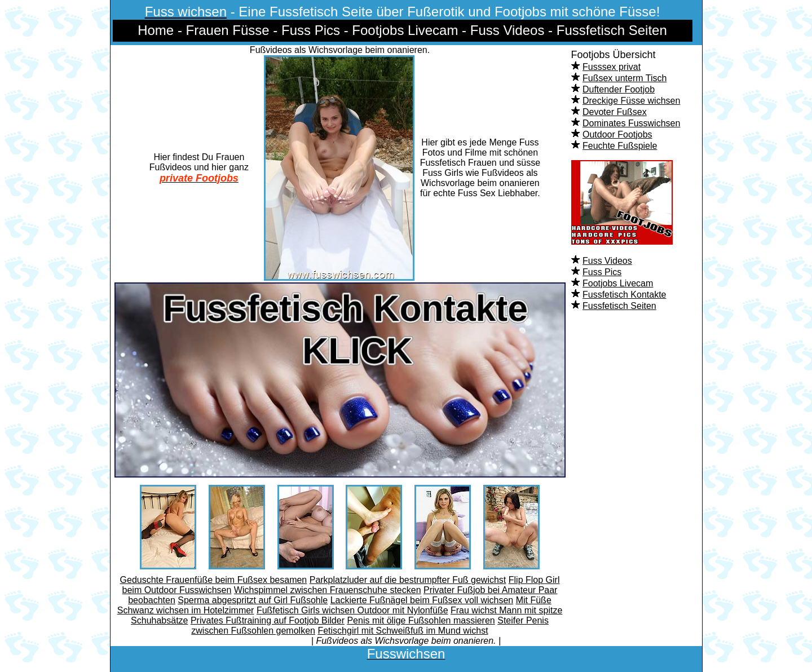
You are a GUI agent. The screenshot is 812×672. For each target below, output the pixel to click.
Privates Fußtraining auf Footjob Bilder (268, 620)
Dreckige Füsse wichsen (631, 101)
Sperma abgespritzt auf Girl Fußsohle (253, 600)
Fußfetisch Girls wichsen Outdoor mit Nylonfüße (352, 610)
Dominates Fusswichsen (631, 123)
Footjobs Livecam (618, 283)
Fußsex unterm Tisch (625, 78)
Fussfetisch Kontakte (625, 295)
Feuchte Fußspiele (620, 146)
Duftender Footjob (619, 89)
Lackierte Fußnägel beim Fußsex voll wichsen (422, 600)
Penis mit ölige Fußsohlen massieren (421, 620)
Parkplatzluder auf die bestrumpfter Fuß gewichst (408, 580)
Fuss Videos (607, 261)
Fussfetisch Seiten (619, 306)
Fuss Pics (602, 272)
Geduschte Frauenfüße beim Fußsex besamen (214, 580)
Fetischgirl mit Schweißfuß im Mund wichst (403, 631)
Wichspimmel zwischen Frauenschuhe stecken (328, 590)
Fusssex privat (612, 67)
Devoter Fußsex (615, 112)
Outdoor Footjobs (617, 134)
